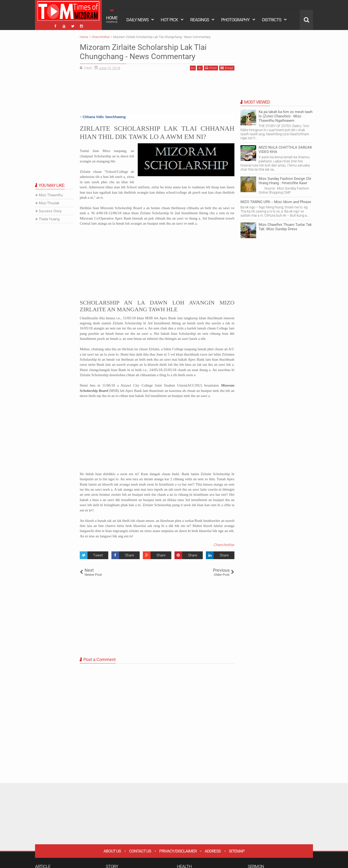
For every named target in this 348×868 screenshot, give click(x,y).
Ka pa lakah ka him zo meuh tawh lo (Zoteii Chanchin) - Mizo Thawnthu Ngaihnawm (286, 116)
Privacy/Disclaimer (178, 851)
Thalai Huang (49, 219)
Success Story (50, 211)
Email (227, 68)
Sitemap (237, 851)
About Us (112, 851)
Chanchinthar (224, 545)
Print (211, 68)
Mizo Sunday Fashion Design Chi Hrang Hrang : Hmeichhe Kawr (285, 181)
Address (213, 851)
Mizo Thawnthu (51, 195)
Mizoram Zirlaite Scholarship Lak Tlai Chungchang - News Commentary (143, 52)
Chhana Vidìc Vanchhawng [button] (104, 117)
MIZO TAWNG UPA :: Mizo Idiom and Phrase (276, 202)
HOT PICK (169, 20)
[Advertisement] (157, 94)
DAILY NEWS (138, 20)
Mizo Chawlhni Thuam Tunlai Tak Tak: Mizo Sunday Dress (285, 227)
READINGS (200, 20)
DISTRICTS (272, 20)
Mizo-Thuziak (49, 203)
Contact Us (140, 851)
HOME (112, 19)
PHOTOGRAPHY (235, 20)
